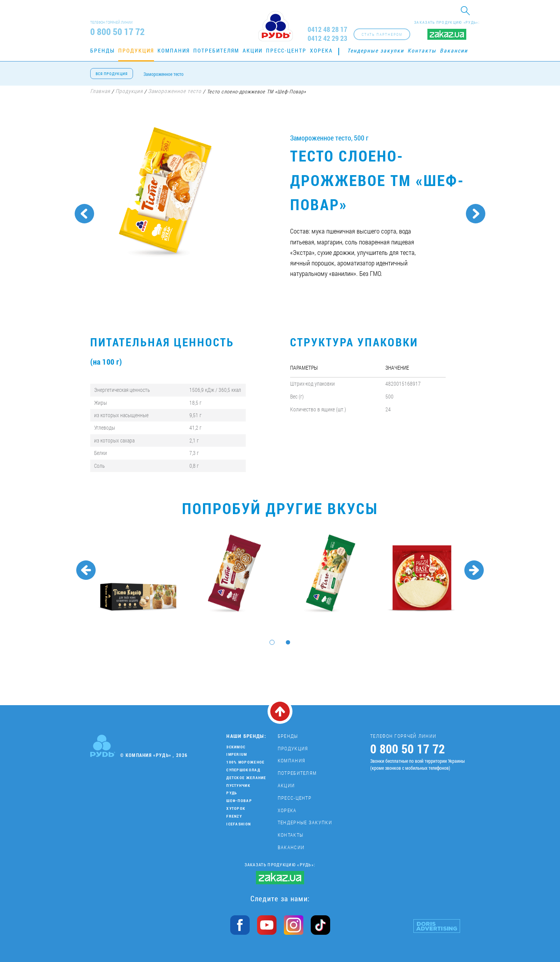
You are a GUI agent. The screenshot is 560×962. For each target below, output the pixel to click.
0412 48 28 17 (327, 29)
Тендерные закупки (376, 50)
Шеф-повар (239, 801)
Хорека (321, 50)
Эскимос (236, 747)
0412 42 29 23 (327, 38)
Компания (174, 50)
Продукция (136, 50)
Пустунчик (238, 786)
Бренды (102, 50)
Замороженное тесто (164, 74)
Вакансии (454, 50)
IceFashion (239, 824)
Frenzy (234, 816)
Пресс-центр (286, 50)
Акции (253, 50)
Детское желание (246, 778)
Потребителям (216, 50)
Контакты (422, 50)
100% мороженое (245, 762)
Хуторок (236, 808)
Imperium (237, 754)
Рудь (232, 793)
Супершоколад (243, 770)
